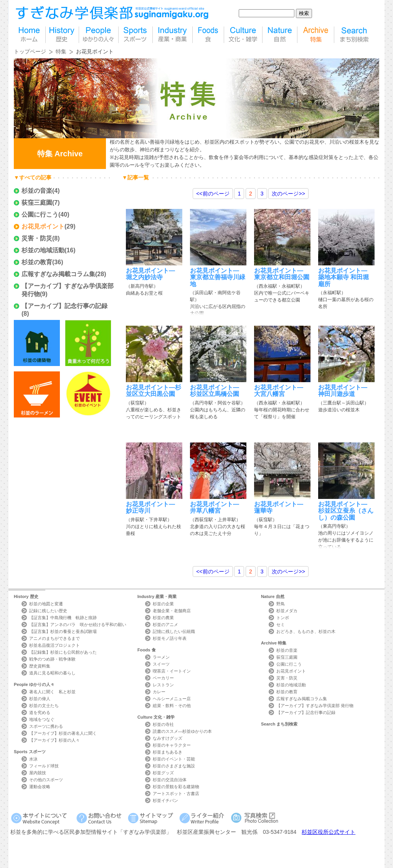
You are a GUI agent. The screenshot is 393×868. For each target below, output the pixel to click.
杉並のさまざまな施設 (174, 766)
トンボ (283, 618)
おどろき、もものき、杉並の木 (306, 631)
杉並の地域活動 (43, 250)
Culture (156, 717)
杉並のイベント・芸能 (174, 759)
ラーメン (161, 657)
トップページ (30, 51)
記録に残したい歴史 (48, 611)
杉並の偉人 (40, 699)
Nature (273, 596)
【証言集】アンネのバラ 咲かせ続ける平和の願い (78, 624)
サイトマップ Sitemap (152, 818)
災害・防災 (37, 238)
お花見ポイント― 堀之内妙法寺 (150, 274)
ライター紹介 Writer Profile (203, 818)
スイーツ (161, 664)
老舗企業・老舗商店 (172, 611)
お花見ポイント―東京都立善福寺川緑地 (218, 277)
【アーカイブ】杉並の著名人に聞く (63, 733)
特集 (316, 35)
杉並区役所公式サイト (329, 832)
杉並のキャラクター (172, 745)
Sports (30, 752)
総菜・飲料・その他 (172, 706)
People (34, 684)
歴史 (62, 35)
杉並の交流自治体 (170, 780)
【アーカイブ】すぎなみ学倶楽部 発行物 (315, 706)
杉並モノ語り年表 (170, 638)
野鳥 (281, 604)
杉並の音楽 (37, 191)
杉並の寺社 (163, 724)
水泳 (33, 759)
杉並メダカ (287, 611)
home (30, 35)
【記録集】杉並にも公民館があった (63, 652)
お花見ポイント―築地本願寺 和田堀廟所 (343, 277)
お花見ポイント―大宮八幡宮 (279, 391)
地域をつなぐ (42, 719)
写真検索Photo (255, 818)
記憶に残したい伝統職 (174, 631)
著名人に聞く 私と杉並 (52, 692)
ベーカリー (163, 678)
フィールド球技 (44, 766)
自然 (280, 35)
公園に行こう (40, 215)
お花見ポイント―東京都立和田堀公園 (282, 274)
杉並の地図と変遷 (46, 604)
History (26, 596)
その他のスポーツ (46, 780)
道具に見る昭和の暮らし (52, 673)
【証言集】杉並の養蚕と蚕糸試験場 (63, 631)
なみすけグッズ (168, 738)
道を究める (40, 712)
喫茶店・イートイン (172, 671)
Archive (274, 643)
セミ (281, 624)
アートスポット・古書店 (176, 793)
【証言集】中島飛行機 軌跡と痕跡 (63, 618)
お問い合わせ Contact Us (100, 818)
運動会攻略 (40, 787)
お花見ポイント (43, 226)
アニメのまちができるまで (54, 638)
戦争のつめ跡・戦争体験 (52, 659)
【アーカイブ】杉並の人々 (54, 740)
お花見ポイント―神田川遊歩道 (343, 391)
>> (288, 194)
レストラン (163, 685)
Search (279, 724)
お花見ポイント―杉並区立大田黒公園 (154, 391)
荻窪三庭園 (37, 203)
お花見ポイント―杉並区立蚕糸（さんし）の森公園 (346, 511)
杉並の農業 (163, 618)
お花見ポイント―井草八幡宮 (215, 507)
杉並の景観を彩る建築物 (176, 787)
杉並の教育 (37, 262)
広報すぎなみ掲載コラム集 (58, 274)
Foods (147, 650)
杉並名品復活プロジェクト (54, 645)
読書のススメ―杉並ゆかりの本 (182, 731)
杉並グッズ (163, 773)
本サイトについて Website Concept (42, 818)
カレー (159, 692)
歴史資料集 (40, 666)
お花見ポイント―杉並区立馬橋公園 (215, 391)
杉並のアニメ (165, 624)
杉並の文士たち (44, 706)
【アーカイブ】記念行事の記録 (64, 306)
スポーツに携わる (46, 726)
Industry (157, 596)
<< (213, 194)
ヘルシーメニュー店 (172, 699)
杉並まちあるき (168, 752)
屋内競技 (38, 773)
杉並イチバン (165, 800)
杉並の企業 (163, 604)
